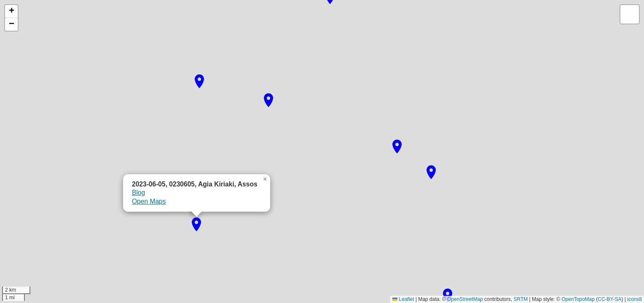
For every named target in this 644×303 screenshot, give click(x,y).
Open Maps (149, 201)
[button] (448, 295)
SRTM (521, 299)
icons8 (635, 299)
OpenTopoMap (578, 299)
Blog (138, 193)
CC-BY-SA (609, 299)
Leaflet (403, 299)
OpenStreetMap (465, 299)
